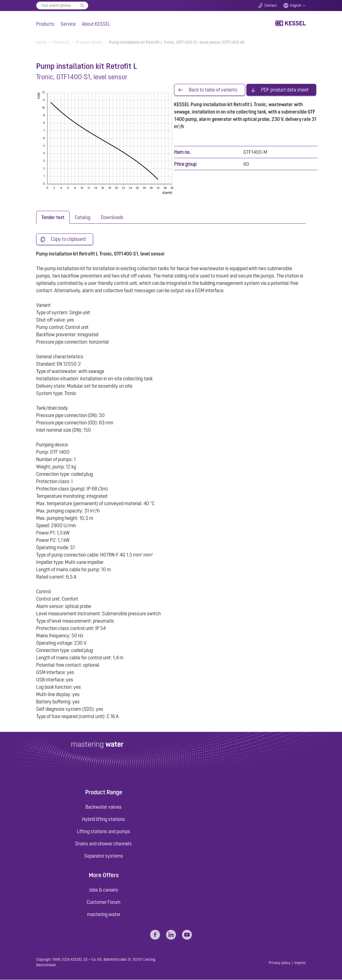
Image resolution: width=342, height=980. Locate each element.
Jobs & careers (104, 890)
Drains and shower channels (104, 844)
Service (68, 24)
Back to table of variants (213, 90)
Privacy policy (280, 963)
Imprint (300, 963)
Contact (271, 6)
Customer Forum (104, 902)
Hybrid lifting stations (104, 819)
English (296, 6)
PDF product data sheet (285, 90)
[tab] (53, 217)
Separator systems (104, 856)
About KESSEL (96, 24)
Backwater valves (104, 807)
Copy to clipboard (68, 239)
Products (45, 24)
